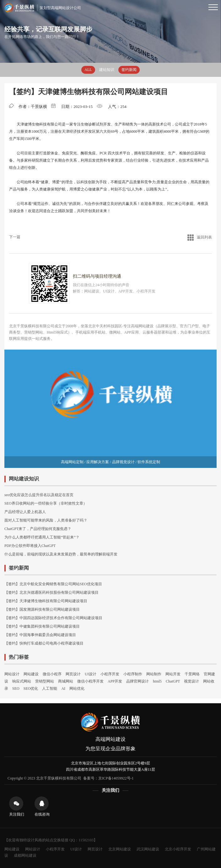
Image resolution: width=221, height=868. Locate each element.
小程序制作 (133, 674)
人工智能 (50, 689)
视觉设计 (191, 681)
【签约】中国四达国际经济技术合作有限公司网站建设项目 (53, 618)
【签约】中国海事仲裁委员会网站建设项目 (40, 635)
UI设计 (91, 674)
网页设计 (73, 674)
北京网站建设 (120, 849)
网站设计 (12, 674)
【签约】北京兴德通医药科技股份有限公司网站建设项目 (51, 592)
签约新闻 (129, 70)
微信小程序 (52, 674)
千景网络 (192, 674)
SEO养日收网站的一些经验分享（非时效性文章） (46, 503)
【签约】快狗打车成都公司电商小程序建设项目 (44, 643)
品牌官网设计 (137, 681)
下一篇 (15, 237)
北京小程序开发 (178, 849)
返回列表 (200, 237)
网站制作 (154, 674)
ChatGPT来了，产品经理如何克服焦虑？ (38, 529)
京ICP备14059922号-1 (116, 778)
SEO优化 (31, 689)
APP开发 (115, 681)
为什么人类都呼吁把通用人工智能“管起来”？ (42, 537)
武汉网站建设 (148, 849)
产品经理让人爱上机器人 (25, 512)
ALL (88, 70)
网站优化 (77, 689)
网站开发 (173, 674)
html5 (157, 681)
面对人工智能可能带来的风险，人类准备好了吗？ (46, 520)
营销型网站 (45, 681)
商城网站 (66, 681)
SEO (16, 689)
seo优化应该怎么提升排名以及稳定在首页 (39, 495)
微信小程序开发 (90, 681)
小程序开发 (110, 674)
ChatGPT (173, 681)
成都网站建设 (25, 855)
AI (63, 689)
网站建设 (31, 674)
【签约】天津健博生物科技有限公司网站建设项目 (46, 601)
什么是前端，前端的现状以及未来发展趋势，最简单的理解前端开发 (61, 554)
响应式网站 (22, 681)
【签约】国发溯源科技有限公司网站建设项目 (42, 609)
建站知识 (107, 70)
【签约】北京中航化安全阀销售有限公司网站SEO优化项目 (53, 584)
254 (123, 107)
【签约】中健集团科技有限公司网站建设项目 (42, 626)
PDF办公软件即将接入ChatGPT (30, 546)
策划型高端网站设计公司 (43, 8)
